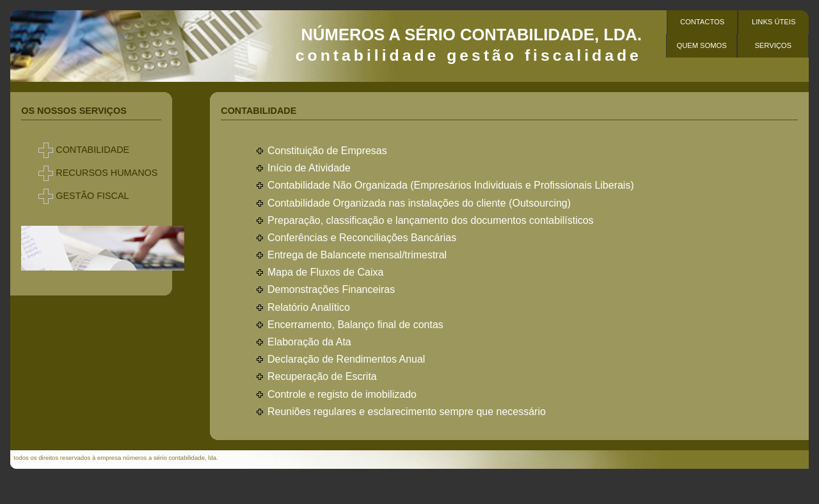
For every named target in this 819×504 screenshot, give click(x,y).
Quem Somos (701, 45)
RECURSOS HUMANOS (107, 173)
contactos (702, 22)
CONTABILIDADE (92, 150)
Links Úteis (774, 22)
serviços (773, 45)
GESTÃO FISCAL (92, 196)
